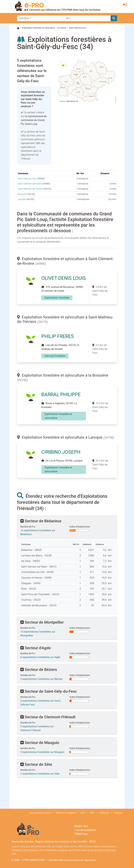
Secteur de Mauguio (40, 743)
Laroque (22, 199)
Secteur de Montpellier (42, 622)
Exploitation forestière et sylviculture (38, 28)
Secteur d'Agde (36, 648)
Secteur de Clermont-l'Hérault (48, 717)
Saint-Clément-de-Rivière (30, 184)
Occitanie (62, 28)
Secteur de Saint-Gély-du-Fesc (49, 691)
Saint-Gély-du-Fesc (27, 179)
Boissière (22, 194)
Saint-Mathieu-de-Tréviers (30, 189)
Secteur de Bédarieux (41, 521)
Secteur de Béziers (39, 670)
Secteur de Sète (36, 764)
